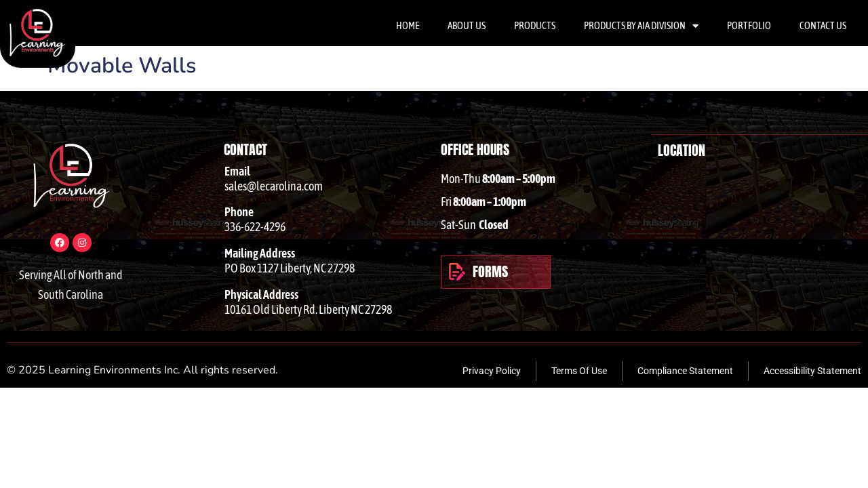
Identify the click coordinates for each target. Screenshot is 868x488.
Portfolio (749, 25)
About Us (467, 25)
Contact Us (823, 25)
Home (408, 25)
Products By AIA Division (641, 26)
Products (535, 25)
